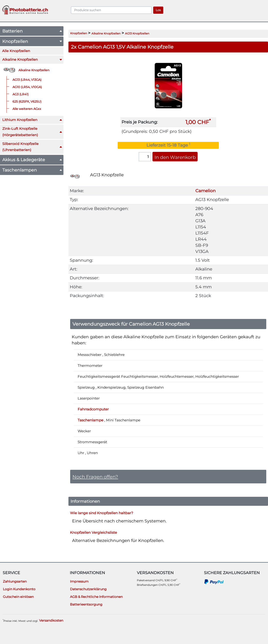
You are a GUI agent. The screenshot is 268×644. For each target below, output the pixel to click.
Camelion (206, 191)
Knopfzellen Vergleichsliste (93, 532)
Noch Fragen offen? (95, 477)
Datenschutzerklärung (88, 589)
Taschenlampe (90, 420)
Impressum (79, 581)
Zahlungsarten (15, 581)
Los (158, 10)
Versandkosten (51, 620)
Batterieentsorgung (86, 604)
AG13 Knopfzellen (137, 34)
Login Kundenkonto (19, 589)
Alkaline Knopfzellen (106, 34)
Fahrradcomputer (93, 409)
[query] (111, 10)
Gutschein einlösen (18, 597)
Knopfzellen (79, 33)
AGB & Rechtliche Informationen (96, 597)
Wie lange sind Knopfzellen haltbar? (102, 513)
